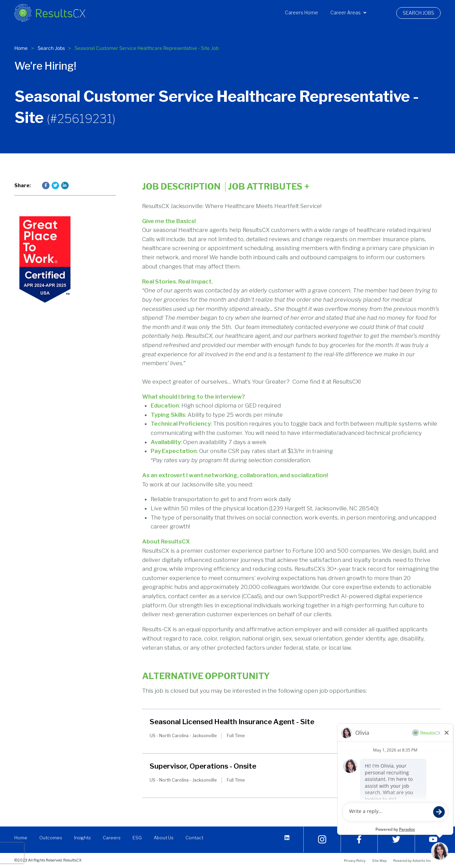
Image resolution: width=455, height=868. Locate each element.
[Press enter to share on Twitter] (55, 185)
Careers (115, 838)
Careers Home (301, 13)
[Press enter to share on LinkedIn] (65, 185)
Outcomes (52, 838)
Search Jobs (418, 13)
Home (21, 48)
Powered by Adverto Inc (412, 860)
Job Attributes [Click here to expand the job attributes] (269, 187)
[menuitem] (301, 13)
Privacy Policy (355, 860)
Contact (199, 838)
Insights (85, 838)
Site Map (379, 860)
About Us (167, 838)
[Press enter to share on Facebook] (46, 185)
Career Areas (348, 13)
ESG (141, 838)
